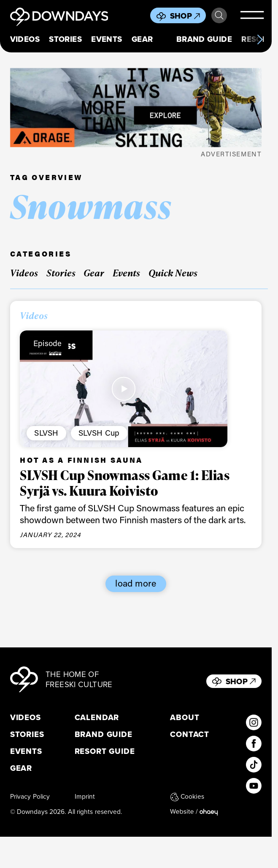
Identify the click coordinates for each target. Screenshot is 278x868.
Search (219, 15)
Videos (25, 39)
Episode (48, 343)
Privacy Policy (30, 797)
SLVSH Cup (99, 433)
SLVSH (46, 433)
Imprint (85, 797)
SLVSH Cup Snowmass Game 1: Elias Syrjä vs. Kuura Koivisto (125, 483)
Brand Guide (204, 39)
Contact (190, 734)
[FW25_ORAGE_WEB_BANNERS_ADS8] (136, 108)
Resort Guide (105, 751)
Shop (185, 16)
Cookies (187, 797)
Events (107, 39)
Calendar (97, 718)
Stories (65, 39)
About (185, 718)
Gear (142, 39)
